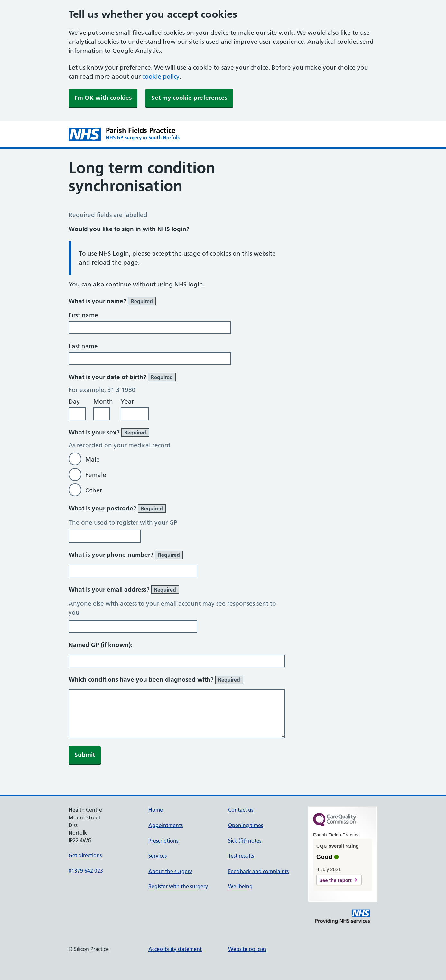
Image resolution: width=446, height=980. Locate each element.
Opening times (246, 825)
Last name (83, 346)
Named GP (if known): (100, 645)
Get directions (85, 855)
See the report (335, 880)
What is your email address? (124, 590)
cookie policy (161, 76)
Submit (85, 755)
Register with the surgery (178, 886)
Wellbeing (240, 886)
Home (156, 810)
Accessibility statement (175, 949)
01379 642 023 (86, 871)
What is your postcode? (117, 509)
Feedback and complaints (258, 871)
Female (96, 475)
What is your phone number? (126, 555)
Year (127, 401)
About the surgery (170, 871)
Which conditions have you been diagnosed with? (156, 680)
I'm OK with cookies (103, 98)
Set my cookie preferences (189, 98)
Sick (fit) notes (245, 841)
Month (103, 401)
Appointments (166, 825)
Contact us (241, 810)
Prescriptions (163, 841)
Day (74, 401)
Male (93, 459)
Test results (241, 856)
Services (158, 856)
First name (83, 315)
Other (94, 490)
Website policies (247, 949)
